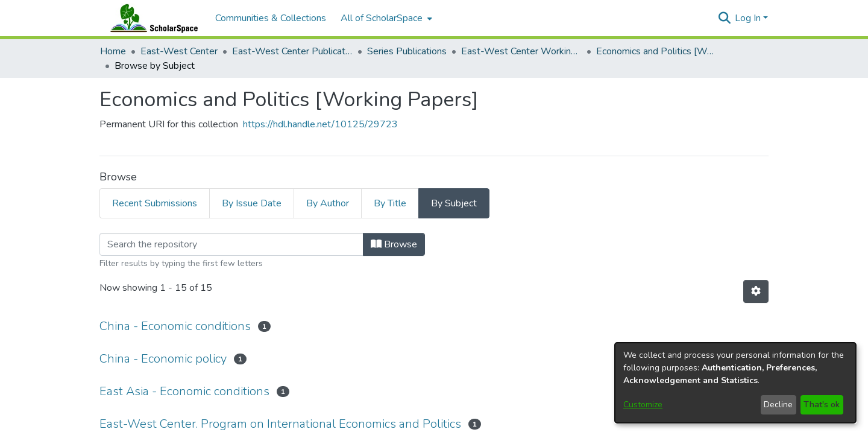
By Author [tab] (328, 203)
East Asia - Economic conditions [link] (184, 391)
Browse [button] (394, 244)
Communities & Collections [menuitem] (271, 18)
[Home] (151, 18)
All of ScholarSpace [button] (382, 18)
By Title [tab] (390, 203)
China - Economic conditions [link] (175, 326)
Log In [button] (749, 18)
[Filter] (231, 244)
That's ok (822, 405)
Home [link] (113, 51)
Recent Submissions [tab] (155, 203)
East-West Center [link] (179, 51)
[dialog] (735, 383)
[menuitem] (385, 18)
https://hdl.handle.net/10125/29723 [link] (320, 124)
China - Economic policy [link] (163, 359)
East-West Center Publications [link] (292, 51)
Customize (643, 405)
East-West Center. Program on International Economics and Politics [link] (280, 424)
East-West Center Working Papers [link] (521, 51)
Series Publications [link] (407, 51)
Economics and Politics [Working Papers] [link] (656, 51)
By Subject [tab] (454, 203)
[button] (724, 18)
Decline (778, 405)
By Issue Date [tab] (252, 203)
